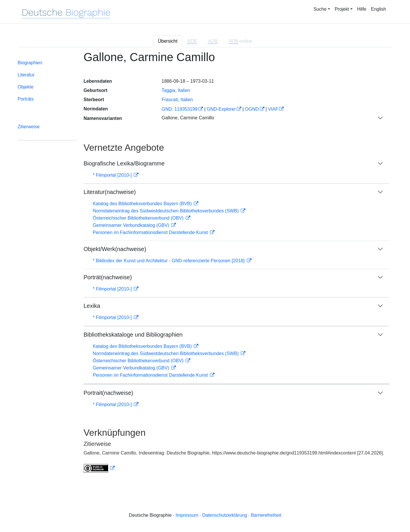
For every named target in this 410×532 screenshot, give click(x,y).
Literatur (26, 75)
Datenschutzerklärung (225, 515)
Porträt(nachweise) (108, 277)
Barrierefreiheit (266, 515)
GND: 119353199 (179, 109)
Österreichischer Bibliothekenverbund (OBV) (139, 218)
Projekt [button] (342, 9)
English (379, 9)
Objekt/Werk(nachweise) (115, 249)
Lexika (92, 306)
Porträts (26, 99)
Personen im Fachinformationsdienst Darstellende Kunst (151, 232)
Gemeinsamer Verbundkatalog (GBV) (132, 225)
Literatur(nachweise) (110, 192)
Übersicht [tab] (168, 41)
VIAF (273, 109)
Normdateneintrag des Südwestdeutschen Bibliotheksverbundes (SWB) (167, 211)
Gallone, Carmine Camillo (188, 118)
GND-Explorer (221, 109)
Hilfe (362, 9)
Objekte (26, 87)
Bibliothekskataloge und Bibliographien (133, 335)
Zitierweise (29, 127)
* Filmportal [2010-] (113, 175)
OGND (252, 109)
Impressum (187, 515)
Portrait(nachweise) (108, 393)
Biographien (30, 63)
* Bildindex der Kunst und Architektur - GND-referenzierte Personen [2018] (169, 261)
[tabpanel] (205, 265)
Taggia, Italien (176, 90)
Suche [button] (320, 9)
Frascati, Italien (177, 100)
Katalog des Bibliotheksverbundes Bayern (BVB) (143, 204)
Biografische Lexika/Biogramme (124, 163)
